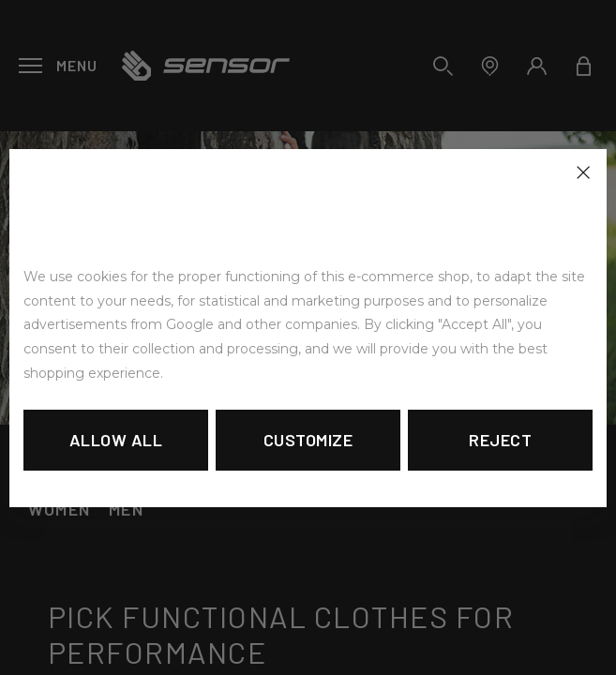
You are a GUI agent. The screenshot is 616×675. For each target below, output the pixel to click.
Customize (308, 440)
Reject (500, 440)
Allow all (116, 440)
